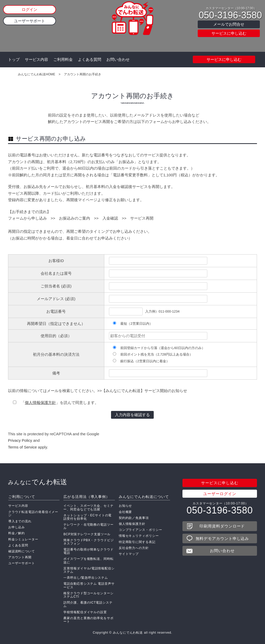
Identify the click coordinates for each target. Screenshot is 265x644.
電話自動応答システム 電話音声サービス (89, 585)
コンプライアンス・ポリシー (141, 530)
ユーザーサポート (30, 21)
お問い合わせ (118, 59)
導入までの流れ (20, 521)
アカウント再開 (20, 557)
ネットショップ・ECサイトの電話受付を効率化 (87, 517)
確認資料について (22, 551)
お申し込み (17, 527)
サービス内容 (36, 59)
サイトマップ (129, 554)
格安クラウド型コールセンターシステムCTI (89, 595)
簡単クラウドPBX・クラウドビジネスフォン (89, 542)
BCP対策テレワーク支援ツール (87, 534)
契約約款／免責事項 (134, 518)
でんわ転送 (38, 482)
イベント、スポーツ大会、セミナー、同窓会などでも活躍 (89, 507)
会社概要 (126, 512)
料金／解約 (17, 533)
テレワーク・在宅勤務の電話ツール (89, 526)
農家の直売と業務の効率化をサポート (89, 620)
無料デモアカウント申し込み (222, 538)
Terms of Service (23, 447)
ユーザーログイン (220, 494)
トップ (14, 59)
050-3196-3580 (230, 15)
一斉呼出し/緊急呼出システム (86, 578)
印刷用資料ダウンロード (222, 526)
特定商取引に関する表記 (137, 542)
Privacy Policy (20, 440)
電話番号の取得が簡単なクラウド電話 (89, 551)
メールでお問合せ (229, 24)
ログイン (30, 9)
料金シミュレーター (23, 539)
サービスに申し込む (229, 33)
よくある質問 (90, 59)
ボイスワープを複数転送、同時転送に (89, 560)
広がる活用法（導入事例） (87, 497)
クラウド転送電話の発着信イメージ (33, 514)
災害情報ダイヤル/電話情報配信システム (89, 570)
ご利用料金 (63, 59)
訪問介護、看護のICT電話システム (88, 604)
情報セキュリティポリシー (139, 536)
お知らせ (126, 506)
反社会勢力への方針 (134, 548)
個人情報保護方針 (40, 403)
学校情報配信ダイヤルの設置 (85, 612)
